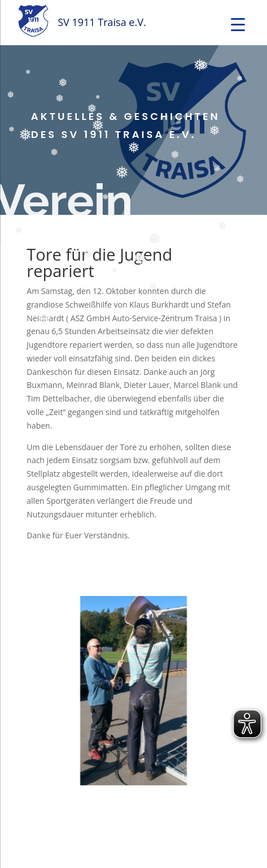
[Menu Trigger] (238, 24)
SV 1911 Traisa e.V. (102, 22)
